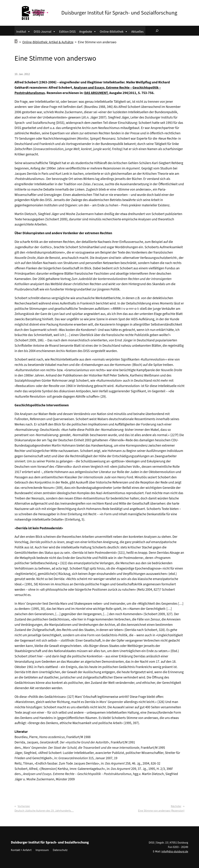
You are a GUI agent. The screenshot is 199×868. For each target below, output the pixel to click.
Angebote (88, 31)
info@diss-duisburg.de (175, 851)
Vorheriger (24, 806)
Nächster (176, 806)
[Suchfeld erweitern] (157, 31)
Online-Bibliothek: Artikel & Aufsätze (48, 42)
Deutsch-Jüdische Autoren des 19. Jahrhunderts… (44, 811)
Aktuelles (137, 32)
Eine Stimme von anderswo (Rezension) (161, 811)
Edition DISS (67, 32)
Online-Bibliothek (114, 31)
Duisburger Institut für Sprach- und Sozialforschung (119, 13)
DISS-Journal (45, 31)
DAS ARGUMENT (96, 93)
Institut (23, 31)
